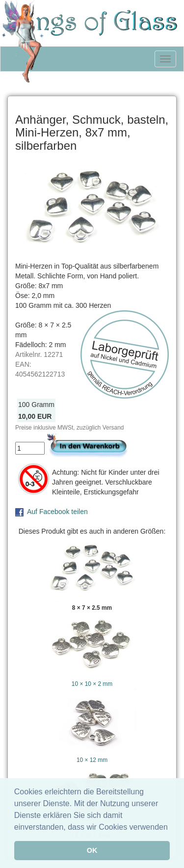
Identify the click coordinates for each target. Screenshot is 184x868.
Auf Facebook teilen (57, 512)
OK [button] (92, 850)
